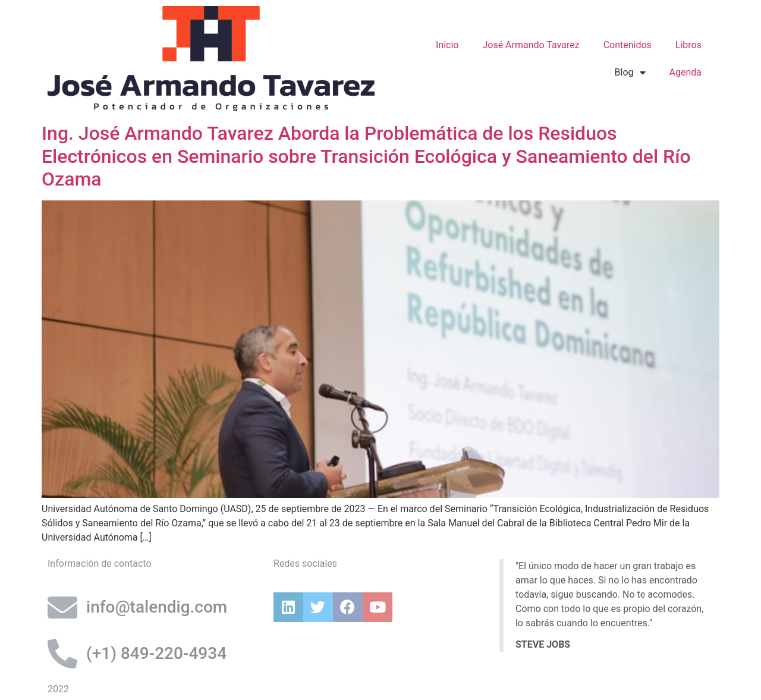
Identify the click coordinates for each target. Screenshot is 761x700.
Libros (688, 45)
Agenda (685, 72)
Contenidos (628, 45)
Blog (630, 73)
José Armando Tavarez (531, 45)
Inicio (447, 45)
